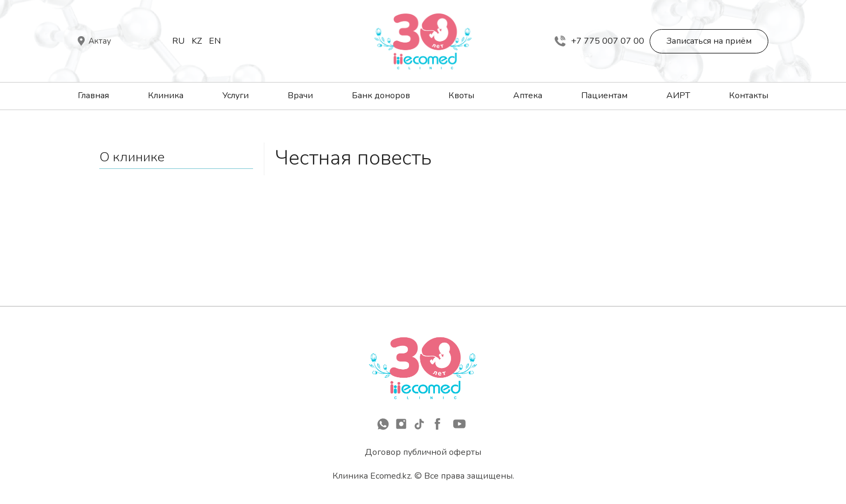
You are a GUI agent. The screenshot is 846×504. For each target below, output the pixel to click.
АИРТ (678, 96)
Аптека (528, 96)
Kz (197, 41)
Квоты (461, 96)
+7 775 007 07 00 (599, 41)
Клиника (166, 96)
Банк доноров (381, 96)
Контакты (749, 96)
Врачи (300, 96)
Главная (93, 96)
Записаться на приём (709, 41)
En (215, 41)
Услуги (236, 96)
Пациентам (604, 96)
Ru (178, 41)
